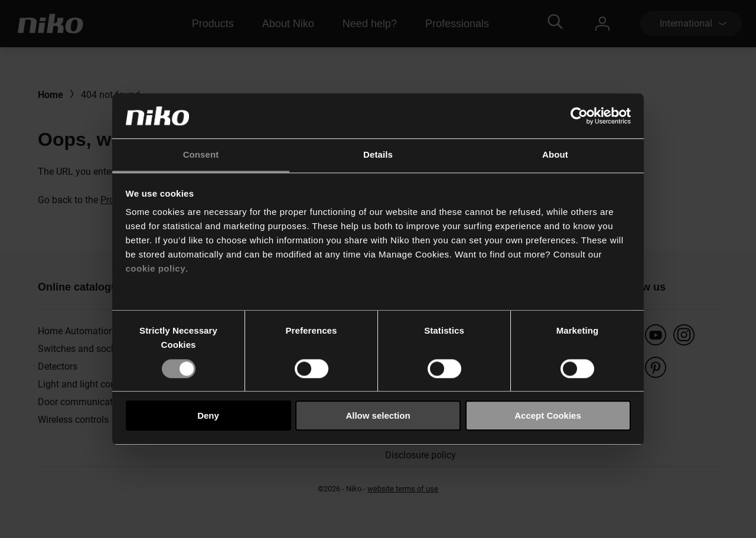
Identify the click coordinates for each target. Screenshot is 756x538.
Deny (208, 415)
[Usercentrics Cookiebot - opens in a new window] (579, 116)
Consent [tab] (201, 155)
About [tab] (555, 155)
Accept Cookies (548, 415)
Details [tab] (378, 155)
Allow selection (378, 415)
